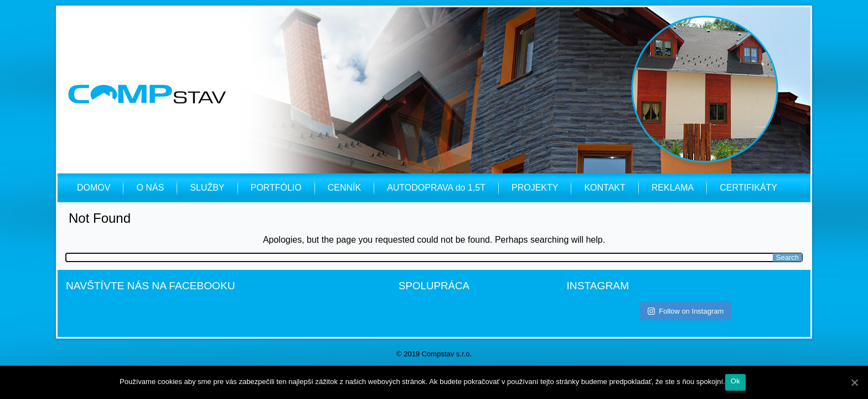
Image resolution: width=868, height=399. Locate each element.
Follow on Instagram (686, 311)
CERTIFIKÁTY (748, 188)
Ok (735, 381)
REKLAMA (673, 188)
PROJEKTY (535, 188)
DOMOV (94, 188)
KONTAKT (604, 188)
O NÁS (150, 188)
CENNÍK (344, 188)
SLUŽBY (207, 188)
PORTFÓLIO (276, 188)
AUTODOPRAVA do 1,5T (436, 188)
